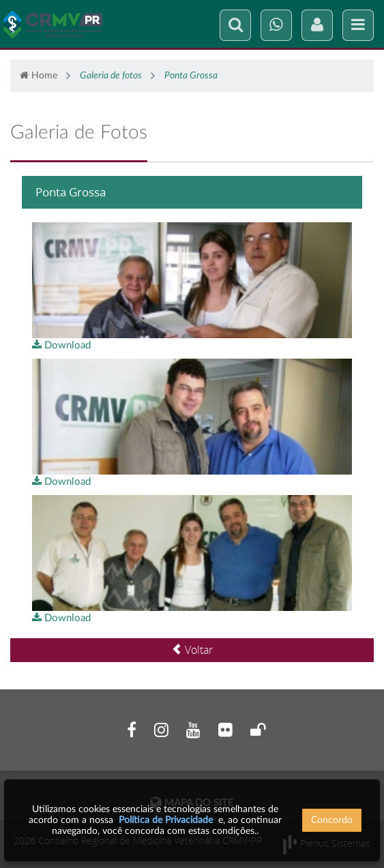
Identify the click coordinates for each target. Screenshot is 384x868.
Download (61, 345)
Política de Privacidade (166, 820)
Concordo (332, 820)
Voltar (192, 650)
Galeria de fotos (111, 76)
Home (39, 75)
